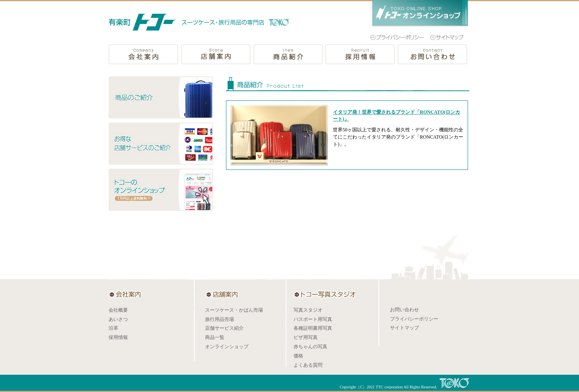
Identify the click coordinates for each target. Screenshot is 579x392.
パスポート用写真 (313, 319)
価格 (298, 356)
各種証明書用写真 (313, 328)
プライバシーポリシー (414, 319)
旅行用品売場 (220, 319)
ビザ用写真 (306, 337)
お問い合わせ (404, 310)
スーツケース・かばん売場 (234, 310)
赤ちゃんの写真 (310, 347)
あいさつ (118, 319)
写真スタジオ (308, 310)
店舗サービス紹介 (224, 328)
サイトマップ (404, 328)
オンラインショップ (227, 347)
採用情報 (118, 337)
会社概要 (118, 310)
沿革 (113, 328)
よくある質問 (308, 365)
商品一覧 (215, 337)
